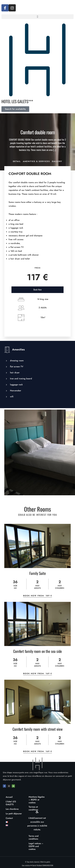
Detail (17, 161)
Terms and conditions (34, 837)
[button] (37, 17)
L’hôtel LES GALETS (11, 803)
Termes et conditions (33, 808)
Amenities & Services (36, 161)
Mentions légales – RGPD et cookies (37, 800)
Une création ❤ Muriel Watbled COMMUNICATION (37, 865)
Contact (9, 818)
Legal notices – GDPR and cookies (36, 846)
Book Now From (38, 596)
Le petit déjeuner (14, 814)
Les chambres (12, 809)
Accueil (9, 797)
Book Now (38, 289)
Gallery (57, 161)
